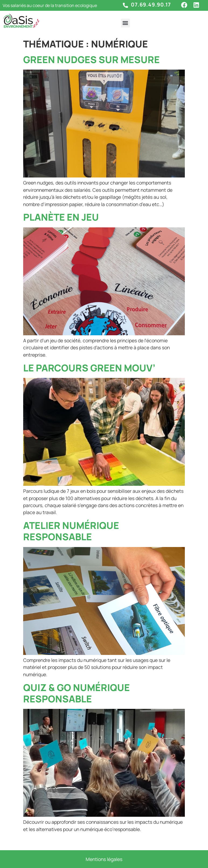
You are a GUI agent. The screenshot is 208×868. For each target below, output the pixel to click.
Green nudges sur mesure (91, 59)
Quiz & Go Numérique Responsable (77, 693)
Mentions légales (104, 859)
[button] (125, 23)
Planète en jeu (61, 217)
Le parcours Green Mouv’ (89, 368)
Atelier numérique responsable (71, 531)
